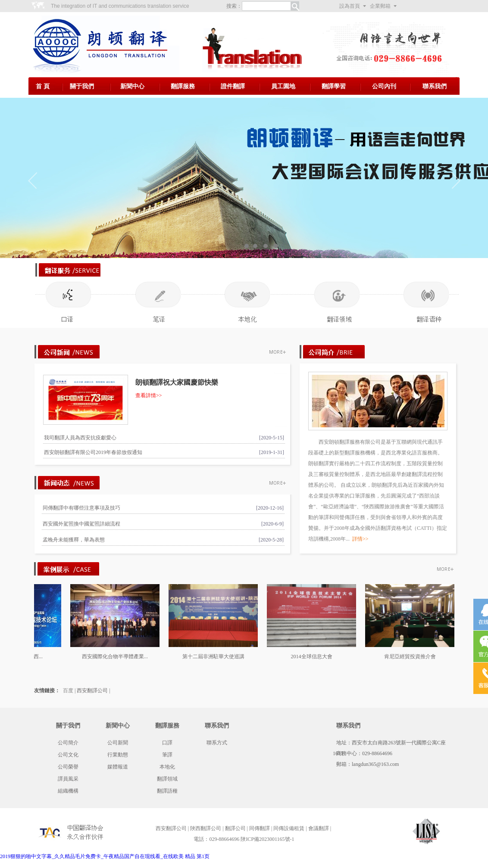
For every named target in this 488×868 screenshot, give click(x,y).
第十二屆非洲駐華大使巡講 (217, 656)
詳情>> (360, 539)
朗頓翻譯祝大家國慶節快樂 (177, 382)
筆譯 (167, 755)
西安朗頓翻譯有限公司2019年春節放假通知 (93, 452)
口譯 (167, 743)
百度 (68, 691)
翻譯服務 (183, 86)
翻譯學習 (334, 86)
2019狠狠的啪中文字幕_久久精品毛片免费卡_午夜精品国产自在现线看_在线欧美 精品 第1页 (105, 856)
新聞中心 (132, 86)
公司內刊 (384, 86)
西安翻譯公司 (92, 691)
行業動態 (118, 755)
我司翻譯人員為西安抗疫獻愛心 (80, 438)
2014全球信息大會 (315, 656)
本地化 (167, 767)
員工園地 (283, 86)
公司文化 (68, 755)
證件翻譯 (233, 86)
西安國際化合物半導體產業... (118, 656)
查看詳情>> (149, 395)
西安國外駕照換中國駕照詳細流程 (81, 524)
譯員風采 (68, 779)
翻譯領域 (167, 779)
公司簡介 (68, 743)
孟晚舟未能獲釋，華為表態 (74, 540)
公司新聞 (118, 743)
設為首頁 (350, 6)
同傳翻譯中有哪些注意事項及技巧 (81, 508)
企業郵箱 (380, 6)
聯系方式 (217, 743)
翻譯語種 (167, 791)
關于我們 (82, 86)
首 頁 (43, 86)
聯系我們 (435, 86)
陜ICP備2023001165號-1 (267, 839)
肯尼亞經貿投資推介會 (413, 656)
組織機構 (68, 791)
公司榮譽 (68, 767)
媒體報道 (118, 767)
